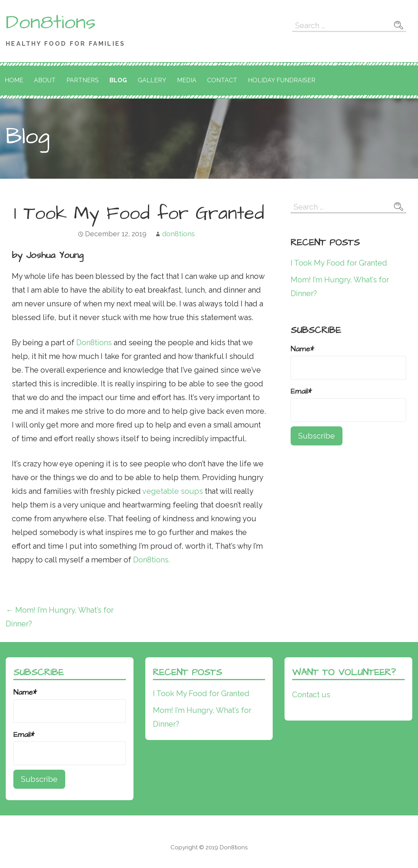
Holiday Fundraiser (282, 80)
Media (187, 80)
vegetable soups (173, 491)
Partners (83, 80)
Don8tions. (153, 560)
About (45, 80)
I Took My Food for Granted (339, 263)
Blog (118, 80)
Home (14, 80)
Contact (222, 80)
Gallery (152, 80)
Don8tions (51, 22)
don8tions (178, 234)
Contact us (311, 695)
